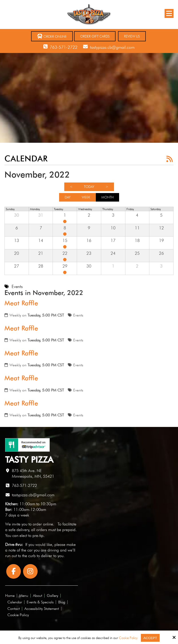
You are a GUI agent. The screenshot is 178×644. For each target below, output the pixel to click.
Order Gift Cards (95, 36)
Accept (150, 638)
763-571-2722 (64, 47)
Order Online (52, 36)
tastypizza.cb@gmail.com (112, 47)
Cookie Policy (128, 638)
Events (78, 315)
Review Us (132, 36)
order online (43, 524)
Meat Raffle (21, 303)
